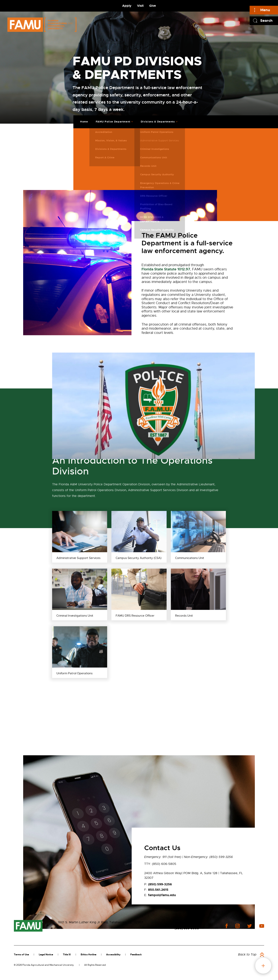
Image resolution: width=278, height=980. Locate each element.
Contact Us (183, 923)
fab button (263, 966)
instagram (237, 926)
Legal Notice (46, 955)
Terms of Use (21, 955)
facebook (227, 926)
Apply (127, 6)
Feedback (136, 955)
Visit (140, 6)
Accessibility (113, 955)
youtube (262, 926)
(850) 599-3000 (187, 928)
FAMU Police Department (110, 119)
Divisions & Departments (155, 119)
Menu (265, 10)
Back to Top (247, 955)
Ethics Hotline (89, 955)
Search (266, 21)
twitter (249, 926)
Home (81, 119)
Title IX (67, 955)
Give (153, 6)
